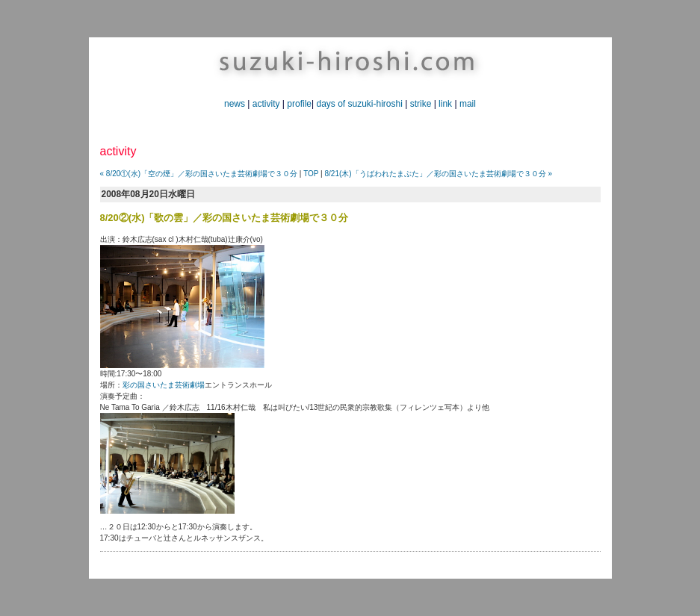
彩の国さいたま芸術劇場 (164, 385)
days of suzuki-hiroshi (359, 104)
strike (421, 104)
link (445, 104)
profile (299, 104)
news (235, 104)
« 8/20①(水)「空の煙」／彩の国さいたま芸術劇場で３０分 (199, 174)
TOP (311, 174)
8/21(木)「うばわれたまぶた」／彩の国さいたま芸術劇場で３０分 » (438, 174)
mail (468, 104)
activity (266, 104)
